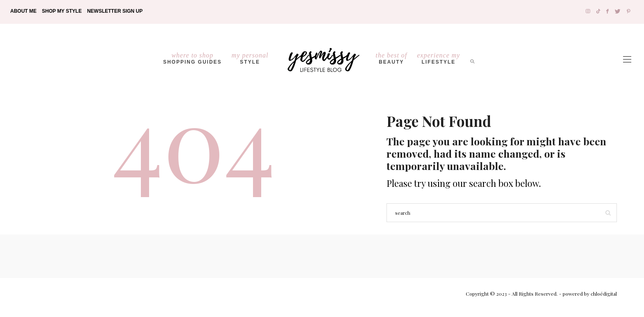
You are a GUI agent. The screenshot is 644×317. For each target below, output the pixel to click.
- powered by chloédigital (587, 294)
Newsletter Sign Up (115, 11)
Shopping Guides (192, 58)
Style (250, 58)
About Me (23, 11)
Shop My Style (62, 11)
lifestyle (438, 58)
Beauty (392, 58)
